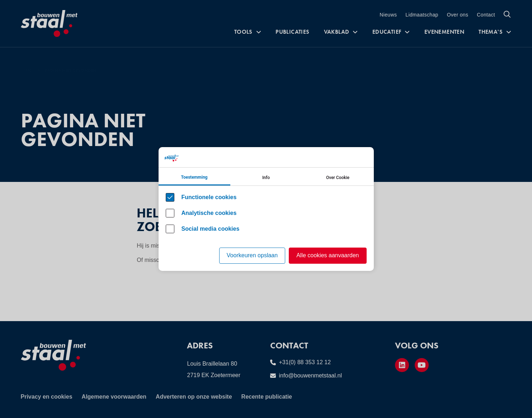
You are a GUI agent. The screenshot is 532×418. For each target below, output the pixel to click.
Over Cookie (338, 178)
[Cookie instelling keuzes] (266, 209)
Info (266, 178)
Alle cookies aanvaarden (328, 255)
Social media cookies (211, 229)
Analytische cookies (209, 213)
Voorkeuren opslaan (252, 255)
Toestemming (194, 177)
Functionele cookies (209, 197)
